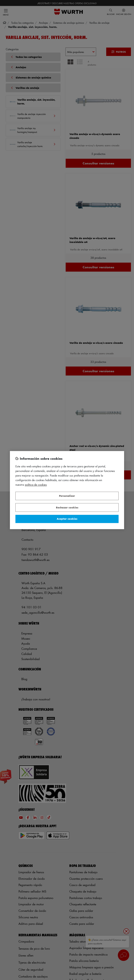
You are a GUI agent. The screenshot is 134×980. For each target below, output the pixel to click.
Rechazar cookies (67, 507)
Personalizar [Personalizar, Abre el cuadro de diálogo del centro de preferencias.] (67, 496)
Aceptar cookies (67, 519)
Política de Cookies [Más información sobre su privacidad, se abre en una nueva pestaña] (36, 485)
